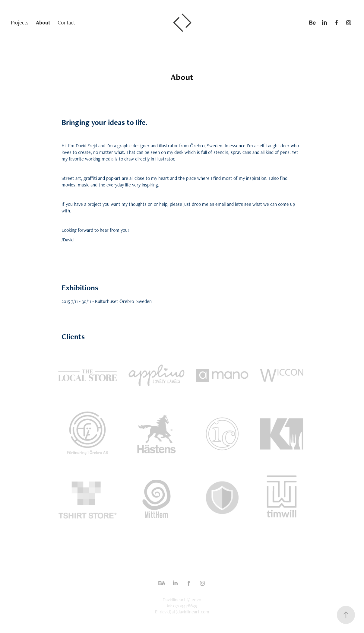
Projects (20, 22)
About (43, 22)
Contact (66, 22)
